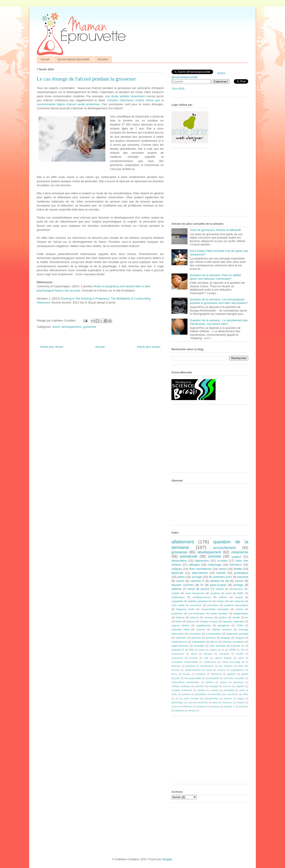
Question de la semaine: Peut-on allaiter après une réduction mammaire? (215, 277)
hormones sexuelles (234, 678)
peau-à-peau (218, 585)
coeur (241, 658)
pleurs (214, 642)
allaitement (183, 542)
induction (181, 638)
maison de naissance (232, 682)
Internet (194, 617)
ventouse (215, 707)
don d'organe (226, 666)
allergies (194, 565)
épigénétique (241, 613)
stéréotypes (177, 703)
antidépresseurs (202, 597)
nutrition (201, 690)
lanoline (210, 682)
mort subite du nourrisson (187, 605)
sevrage (197, 577)
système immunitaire (236, 605)
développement (71, 327)
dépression (202, 561)
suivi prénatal (218, 646)
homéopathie (212, 678)
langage (226, 638)
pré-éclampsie (196, 613)
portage (238, 585)
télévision (188, 707)
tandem (241, 703)
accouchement (224, 548)
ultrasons (201, 707)
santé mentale (191, 699)
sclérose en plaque (234, 699)
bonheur (193, 658)
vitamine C (229, 707)
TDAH (240, 625)
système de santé (221, 593)
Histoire (180, 617)
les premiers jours (220, 577)
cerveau (209, 617)
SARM (232, 650)
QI (223, 650)
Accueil (45, 59)
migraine (240, 686)
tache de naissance (223, 703)
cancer (239, 581)
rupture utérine (180, 625)
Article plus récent (52, 347)
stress (223, 569)
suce (190, 703)
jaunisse (196, 638)
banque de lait (220, 581)
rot (177, 699)
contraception (214, 634)
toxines (175, 707)
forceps (187, 674)
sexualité (199, 646)
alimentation (179, 561)
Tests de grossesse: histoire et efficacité (215, 230)
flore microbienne (201, 569)
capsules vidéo (180, 629)
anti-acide (224, 654)
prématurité (189, 556)
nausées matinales (233, 621)
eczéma (221, 670)
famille (236, 617)
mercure (227, 686)
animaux (208, 654)
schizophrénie (211, 699)
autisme (177, 589)
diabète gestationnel (200, 601)
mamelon (200, 686)
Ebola (202, 650)
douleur (223, 617)
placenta (243, 577)
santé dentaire (219, 613)
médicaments (179, 642)
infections (236, 565)
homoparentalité (193, 678)
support (236, 557)
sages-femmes (180, 646)
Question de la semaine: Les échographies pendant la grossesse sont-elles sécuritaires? (219, 301)
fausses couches (183, 585)
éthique (192, 711)
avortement (177, 658)
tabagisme (224, 625)
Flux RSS (178, 89)
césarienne (240, 552)
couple (239, 597)
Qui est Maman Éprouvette (74, 59)
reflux (245, 694)
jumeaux (211, 638)
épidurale (177, 573)
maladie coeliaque (181, 686)
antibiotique (178, 597)
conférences (210, 662)
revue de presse (198, 589)
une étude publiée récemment (125, 96)
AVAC (240, 593)
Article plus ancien (149, 347)
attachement (200, 573)
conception (195, 634)
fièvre (174, 674)
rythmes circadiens (233, 642)
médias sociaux (209, 621)
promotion (213, 605)
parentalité (229, 690)
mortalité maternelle (182, 690)
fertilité (238, 569)
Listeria (213, 650)
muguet (240, 638)
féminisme (216, 674)
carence (201, 629)
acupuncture (178, 654)
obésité (221, 573)
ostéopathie (199, 642)
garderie (232, 674)
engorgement (237, 670)
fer (247, 617)
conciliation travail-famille (185, 662)
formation (201, 674)
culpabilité (177, 601)
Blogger (167, 859)
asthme (223, 597)
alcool (56, 327)
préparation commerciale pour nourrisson (216, 694)
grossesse (89, 327)
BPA (191, 650)
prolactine (177, 613)
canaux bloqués (223, 658)
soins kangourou (195, 593)
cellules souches (222, 629)
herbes (221, 601)
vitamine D (197, 581)
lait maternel (237, 601)
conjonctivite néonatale (215, 609)
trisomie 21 (237, 646)
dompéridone (207, 666)
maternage (215, 565)
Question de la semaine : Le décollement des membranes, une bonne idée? (219, 322)
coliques (177, 569)
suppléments (204, 625)
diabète (220, 589)
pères (181, 577)
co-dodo (222, 561)
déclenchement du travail (198, 670)
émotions (244, 707)
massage (214, 686)
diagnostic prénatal (237, 634)
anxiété (240, 654)
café (206, 658)
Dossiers (103, 59)
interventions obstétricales (185, 682)
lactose (191, 621)
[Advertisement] (205, 184)
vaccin (180, 581)
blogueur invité (185, 609)
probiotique (241, 573)
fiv (202, 585)
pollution (186, 694)
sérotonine (203, 703)
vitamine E (178, 650)
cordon (239, 609)
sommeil (214, 556)
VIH (242, 650)
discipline (190, 666)
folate (179, 621)
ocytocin (214, 690)
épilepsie (180, 711)
